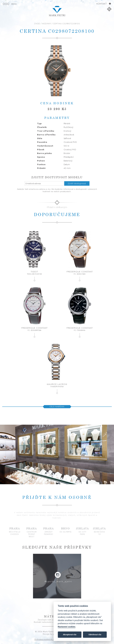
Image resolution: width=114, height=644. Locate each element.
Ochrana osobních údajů (46, 639)
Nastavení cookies (67, 627)
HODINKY (47, 24)
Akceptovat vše (70, 635)
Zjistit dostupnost (77, 183)
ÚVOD (37, 24)
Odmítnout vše (95, 635)
